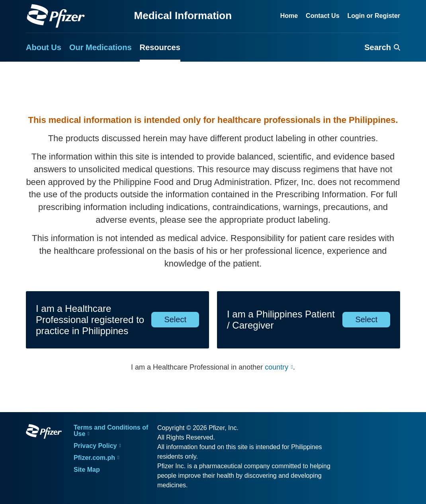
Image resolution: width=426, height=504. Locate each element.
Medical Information (183, 16)
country (277, 367)
